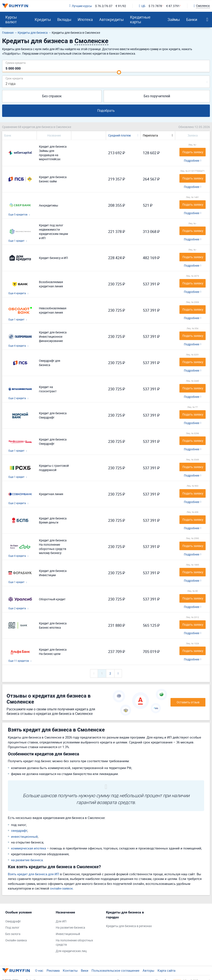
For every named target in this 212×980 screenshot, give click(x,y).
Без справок (52, 96)
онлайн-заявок (61, 888)
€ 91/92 (121, 6)
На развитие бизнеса (70, 927)
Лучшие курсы (80, 6)
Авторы (148, 970)
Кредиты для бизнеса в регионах (129, 926)
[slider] (119, 72)
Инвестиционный (68, 934)
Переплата (150, 135)
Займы (174, 19)
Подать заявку (193, 152)
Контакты (70, 970)
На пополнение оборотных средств (74, 942)
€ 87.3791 (173, 6)
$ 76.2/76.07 (104, 6)
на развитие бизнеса (27, 860)
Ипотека (85, 19)
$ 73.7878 (155, 6)
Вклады (64, 19)
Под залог (12, 927)
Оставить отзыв (188, 702)
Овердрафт (13, 921)
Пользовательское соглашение (115, 970)
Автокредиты (111, 19)
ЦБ (142, 6)
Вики (85, 970)
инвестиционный (24, 836)
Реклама (53, 970)
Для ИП (61, 921)
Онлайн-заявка (16, 940)
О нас (39, 970)
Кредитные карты (140, 19)
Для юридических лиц (71, 951)
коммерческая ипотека (29, 848)
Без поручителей (157, 96)
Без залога (13, 934)
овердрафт (19, 830)
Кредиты (43, 19)
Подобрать (106, 111)
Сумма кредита (16, 63)
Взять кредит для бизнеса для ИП (34, 874)
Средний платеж (120, 135)
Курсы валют (11, 19)
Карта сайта (166, 970)
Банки (192, 19)
